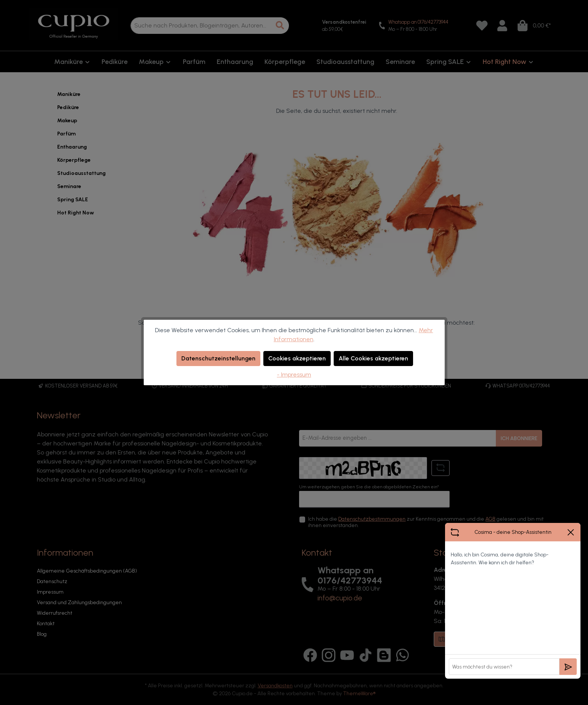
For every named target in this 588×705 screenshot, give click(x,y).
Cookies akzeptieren (297, 358)
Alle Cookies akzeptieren (373, 358)
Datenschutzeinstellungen (218, 358)
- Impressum (294, 375)
